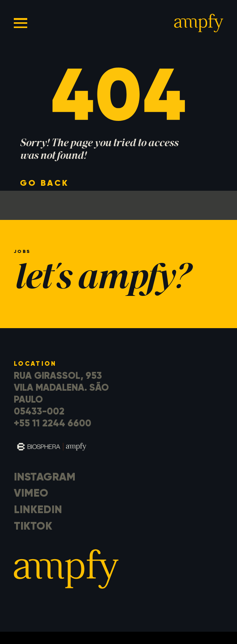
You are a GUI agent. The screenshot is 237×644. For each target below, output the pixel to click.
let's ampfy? (101, 280)
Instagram (45, 477)
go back (44, 183)
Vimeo (31, 493)
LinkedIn (38, 509)
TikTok (33, 526)
